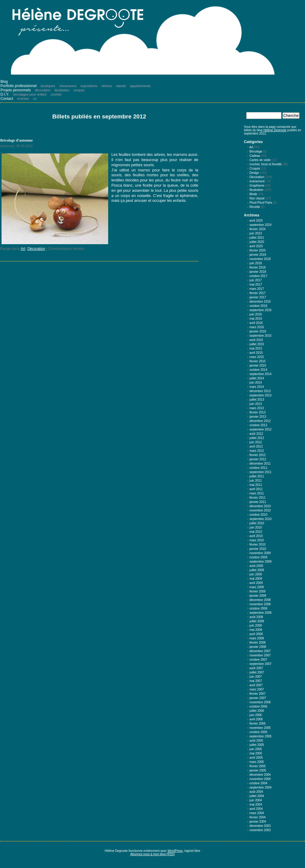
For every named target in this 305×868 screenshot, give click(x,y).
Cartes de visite (260, 160)
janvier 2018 (258, 272)
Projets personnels (16, 90)
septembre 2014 (261, 374)
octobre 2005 (258, 732)
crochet (56, 94)
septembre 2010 (261, 519)
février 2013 (258, 412)
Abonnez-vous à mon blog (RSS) (152, 854)
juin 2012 (256, 442)
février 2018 (258, 267)
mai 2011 (256, 485)
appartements (140, 86)
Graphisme (257, 186)
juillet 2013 (257, 400)
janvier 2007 (258, 698)
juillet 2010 (257, 523)
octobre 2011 (258, 468)
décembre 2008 (260, 600)
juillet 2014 (257, 378)
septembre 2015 (261, 336)
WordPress (175, 851)
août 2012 (256, 434)
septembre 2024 (261, 225)
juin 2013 (256, 404)
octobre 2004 (258, 783)
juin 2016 (256, 314)
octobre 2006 (258, 706)
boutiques (48, 86)
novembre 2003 (260, 830)
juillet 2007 (257, 672)
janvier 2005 (258, 770)
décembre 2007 (260, 651)
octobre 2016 (258, 306)
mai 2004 (256, 805)
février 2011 (258, 498)
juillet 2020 (257, 242)
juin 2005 (256, 749)
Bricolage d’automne (17, 140)
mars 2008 (257, 638)
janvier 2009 (258, 596)
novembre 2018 (260, 259)
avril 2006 (256, 719)
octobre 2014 (258, 370)
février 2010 (258, 545)
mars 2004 (257, 813)
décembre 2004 (260, 775)
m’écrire (23, 99)
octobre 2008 (258, 608)
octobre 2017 (258, 276)
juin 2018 (256, 263)
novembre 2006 (260, 702)
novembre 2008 (260, 604)
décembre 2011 (260, 464)
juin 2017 (256, 280)
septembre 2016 (261, 310)
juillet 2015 (257, 344)
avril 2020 (256, 246)
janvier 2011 (258, 502)
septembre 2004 (261, 787)
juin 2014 (256, 383)
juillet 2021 (257, 238)
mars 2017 (257, 289)
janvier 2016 (258, 331)
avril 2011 (256, 489)
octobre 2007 (258, 660)
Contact (7, 99)
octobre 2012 (258, 425)
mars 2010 (257, 540)
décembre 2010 (260, 506)
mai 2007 (256, 681)
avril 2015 (256, 353)
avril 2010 (256, 536)
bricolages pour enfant (30, 94)
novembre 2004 (260, 779)
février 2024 (258, 229)
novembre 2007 (260, 655)
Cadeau (255, 156)
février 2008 (258, 643)
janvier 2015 (258, 365)
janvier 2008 (258, 647)
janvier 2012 (258, 459)
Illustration (257, 190)
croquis (79, 90)
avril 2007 (256, 685)
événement (257, 181)
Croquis (255, 169)
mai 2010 (256, 532)
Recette (255, 207)
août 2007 (256, 668)
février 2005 (258, 766)
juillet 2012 (257, 438)
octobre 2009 (258, 557)
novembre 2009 (260, 553)
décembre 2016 (260, 302)
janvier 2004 (258, 822)
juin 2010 (256, 527)
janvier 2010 (258, 549)
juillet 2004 (257, 796)
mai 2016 (256, 319)
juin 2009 (256, 574)
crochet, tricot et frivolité (266, 164)
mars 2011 (257, 493)
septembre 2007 (261, 664)
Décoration (36, 249)
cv (35, 99)
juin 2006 (256, 715)
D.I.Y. (5, 94)
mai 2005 (256, 753)
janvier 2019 (258, 255)
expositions (89, 86)
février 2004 (258, 817)
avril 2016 (256, 323)
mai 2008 (256, 630)
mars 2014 (257, 387)
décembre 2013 (260, 391)
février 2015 (258, 361)
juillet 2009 (257, 570)
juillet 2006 (257, 711)
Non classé (257, 198)
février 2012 (258, 455)
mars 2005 (257, 762)
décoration (43, 90)
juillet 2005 (257, 745)
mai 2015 (256, 348)
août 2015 (256, 340)
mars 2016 (257, 327)
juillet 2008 (257, 621)
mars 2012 (257, 451)
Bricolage (256, 151)
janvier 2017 (258, 297)
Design (254, 173)
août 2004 (256, 792)
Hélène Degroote (275, 130)
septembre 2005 (261, 736)
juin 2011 (256, 481)
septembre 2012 (261, 429)
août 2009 (256, 566)
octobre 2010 (258, 515)
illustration (62, 90)
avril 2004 (256, 809)
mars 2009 (257, 587)
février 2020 (258, 250)
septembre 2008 (261, 613)
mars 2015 (257, 357)
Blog (4, 82)
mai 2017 (256, 285)
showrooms (68, 86)
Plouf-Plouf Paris (261, 203)
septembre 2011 (261, 472)
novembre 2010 (260, 510)
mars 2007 (257, 689)
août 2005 (256, 741)
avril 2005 (256, 758)
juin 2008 (256, 626)
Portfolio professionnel (19, 86)
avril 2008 (256, 634)
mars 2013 (257, 408)
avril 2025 (256, 221)
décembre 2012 (260, 421)
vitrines (107, 86)
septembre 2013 (261, 395)
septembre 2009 (261, 562)
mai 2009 (256, 579)
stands (121, 86)
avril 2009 (256, 583)
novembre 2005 (260, 728)
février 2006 (258, 724)
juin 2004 (256, 800)
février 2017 (258, 293)
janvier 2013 (258, 417)
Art (23, 249)
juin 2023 (256, 233)
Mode (253, 194)
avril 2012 (256, 446)
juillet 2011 (257, 476)
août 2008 (256, 617)
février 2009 (258, 591)
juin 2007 (256, 677)
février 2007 (258, 694)
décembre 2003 (260, 826)
